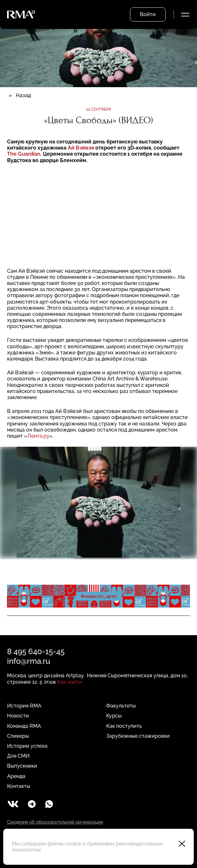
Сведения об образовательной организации (55, 822)
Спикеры (18, 736)
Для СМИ (18, 756)
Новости (18, 716)
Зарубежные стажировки (138, 736)
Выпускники (22, 766)
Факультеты (121, 706)
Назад (23, 95)
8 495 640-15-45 (36, 651)
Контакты (19, 786)
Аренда (16, 776)
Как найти (70, 682)
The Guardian (24, 154)
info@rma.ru (29, 661)
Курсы (114, 716)
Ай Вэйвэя (81, 148)
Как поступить (124, 726)
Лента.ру (38, 436)
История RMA (24, 706)
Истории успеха (27, 746)
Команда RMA (24, 726)
